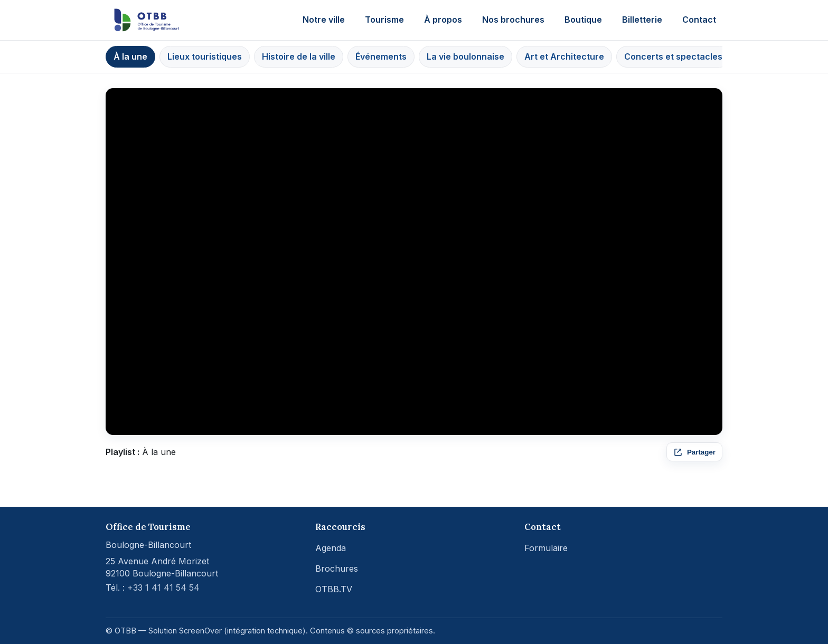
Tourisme (384, 20)
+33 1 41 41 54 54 (163, 588)
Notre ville (324, 20)
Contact (699, 20)
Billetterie (642, 20)
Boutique (583, 20)
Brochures (337, 569)
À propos (443, 20)
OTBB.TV (334, 589)
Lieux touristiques (205, 56)
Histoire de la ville (299, 56)
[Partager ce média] (694, 452)
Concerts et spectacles (673, 56)
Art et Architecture (564, 56)
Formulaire (546, 548)
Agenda (331, 548)
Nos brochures (513, 20)
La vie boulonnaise (465, 56)
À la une (130, 56)
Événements (381, 56)
